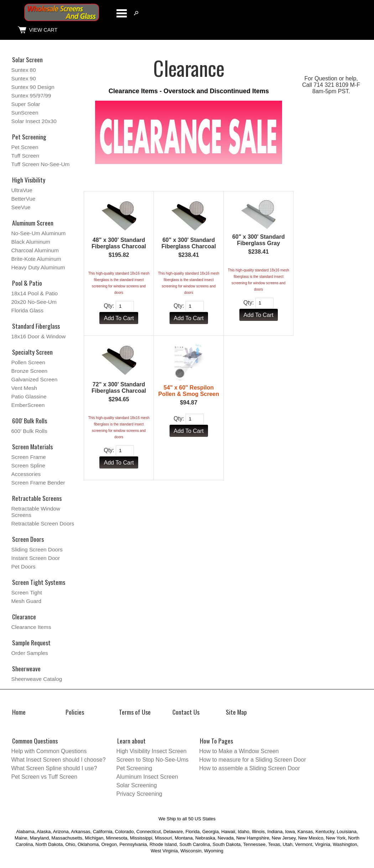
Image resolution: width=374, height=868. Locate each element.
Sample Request (31, 642)
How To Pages (216, 741)
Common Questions (35, 741)
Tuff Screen (25, 156)
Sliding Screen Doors (37, 549)
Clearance (24, 616)
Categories (121, 13)
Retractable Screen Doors (43, 523)
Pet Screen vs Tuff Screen (45, 777)
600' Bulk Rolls (30, 420)
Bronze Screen (30, 371)
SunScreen (25, 113)
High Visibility (29, 180)
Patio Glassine (29, 396)
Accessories (26, 474)
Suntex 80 (24, 70)
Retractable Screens (37, 498)
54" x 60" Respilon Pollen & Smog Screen (189, 391)
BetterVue (24, 199)
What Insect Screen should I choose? (59, 760)
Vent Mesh (24, 388)
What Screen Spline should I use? (54, 768)
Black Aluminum (31, 242)
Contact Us (186, 712)
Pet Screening (29, 137)
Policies (75, 712)
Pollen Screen (28, 362)
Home (19, 712)
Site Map (236, 712)
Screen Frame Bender (38, 483)
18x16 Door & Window (39, 336)
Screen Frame (29, 457)
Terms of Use (135, 712)
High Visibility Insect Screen (152, 751)
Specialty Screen (32, 352)
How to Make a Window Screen (239, 751)
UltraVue (22, 190)
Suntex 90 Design (33, 87)
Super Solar (26, 104)
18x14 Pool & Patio (35, 293)
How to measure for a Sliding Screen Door (253, 760)
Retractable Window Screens (36, 512)
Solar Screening (137, 785)
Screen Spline (28, 465)
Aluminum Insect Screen (147, 777)
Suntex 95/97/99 (31, 96)
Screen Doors (28, 539)
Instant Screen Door (36, 558)
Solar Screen (27, 59)
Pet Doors (24, 567)
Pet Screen (25, 147)
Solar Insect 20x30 (34, 121)
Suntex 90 (24, 78)
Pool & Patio (27, 283)
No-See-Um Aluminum (39, 233)
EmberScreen (28, 405)
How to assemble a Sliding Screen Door (250, 768)
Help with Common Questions (49, 751)
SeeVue (21, 207)
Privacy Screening (139, 794)
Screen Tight (27, 592)
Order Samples (30, 653)
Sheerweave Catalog (37, 679)
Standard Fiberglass (36, 326)
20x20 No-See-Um (34, 302)
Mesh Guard (27, 601)
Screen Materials (32, 446)
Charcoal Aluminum (35, 250)
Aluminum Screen (33, 223)
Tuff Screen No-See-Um (41, 164)
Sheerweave (26, 668)
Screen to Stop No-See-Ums (153, 760)
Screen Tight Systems (39, 582)
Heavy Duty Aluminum (38, 267)
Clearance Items (31, 627)
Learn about (131, 741)
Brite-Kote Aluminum (36, 259)
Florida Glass (27, 310)
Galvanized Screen (35, 379)
